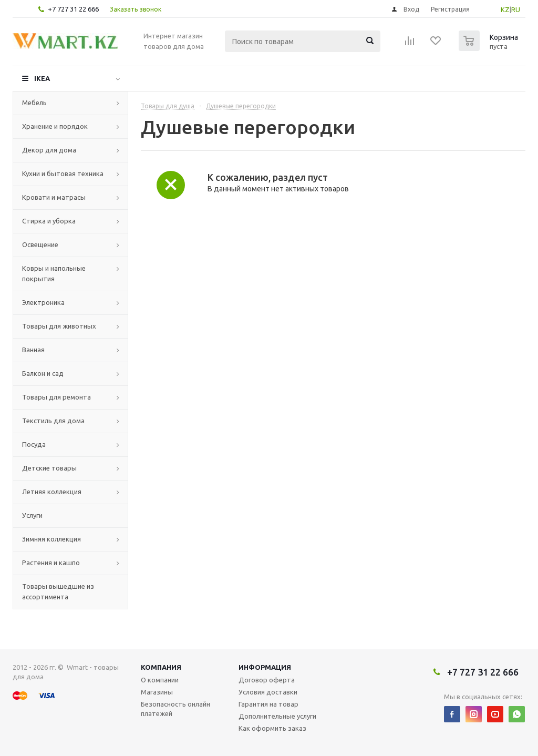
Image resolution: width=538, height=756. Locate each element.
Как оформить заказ (272, 728)
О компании (160, 680)
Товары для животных (59, 326)
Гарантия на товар (268, 704)
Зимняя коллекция (51, 539)
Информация (265, 667)
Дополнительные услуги (277, 716)
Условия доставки (268, 692)
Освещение (40, 244)
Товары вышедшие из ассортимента (58, 591)
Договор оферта (267, 680)
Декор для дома (49, 150)
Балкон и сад (43, 373)
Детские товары (49, 468)
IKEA (42, 78)
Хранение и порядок (55, 126)
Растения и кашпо (51, 563)
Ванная (33, 350)
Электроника (43, 302)
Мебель (34, 103)
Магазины (157, 692)
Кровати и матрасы (54, 197)
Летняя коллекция (52, 492)
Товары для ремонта (56, 397)
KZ (505, 9)
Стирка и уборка (49, 221)
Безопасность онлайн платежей (175, 709)
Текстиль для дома (53, 421)
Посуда (34, 444)
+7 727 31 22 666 (73, 9)
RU (516, 9)
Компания (161, 667)
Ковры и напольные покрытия (54, 273)
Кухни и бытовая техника (63, 173)
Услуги (32, 515)
